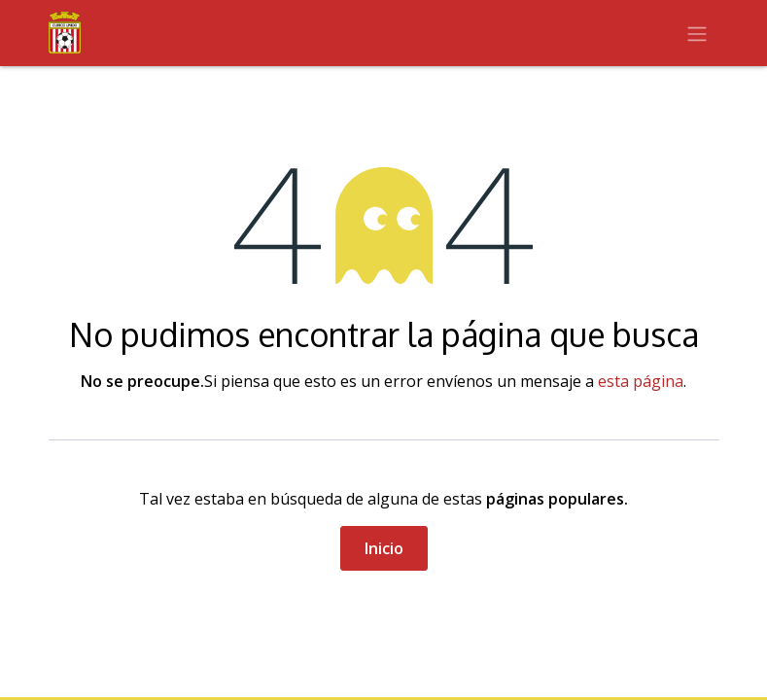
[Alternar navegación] (697, 33)
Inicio (384, 548)
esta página (641, 381)
